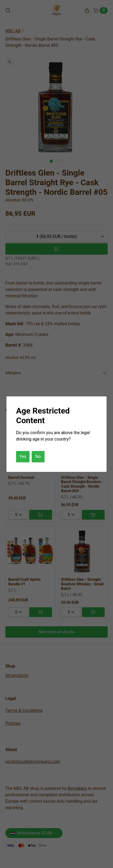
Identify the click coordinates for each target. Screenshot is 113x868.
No (38, 456)
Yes (23, 456)
